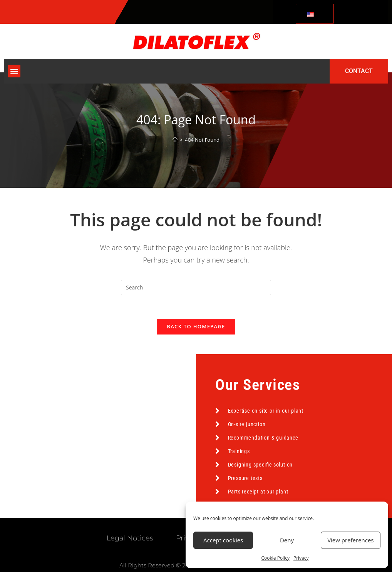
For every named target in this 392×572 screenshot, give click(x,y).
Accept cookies (223, 540)
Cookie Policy (275, 558)
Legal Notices (130, 538)
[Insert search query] (196, 288)
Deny (287, 540)
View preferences (350, 540)
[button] (14, 71)
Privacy (301, 558)
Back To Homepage (196, 326)
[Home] (175, 140)
